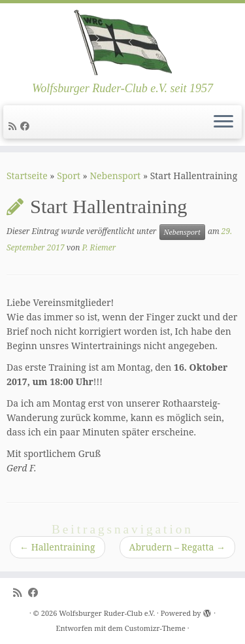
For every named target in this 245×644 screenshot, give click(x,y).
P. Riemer (99, 247)
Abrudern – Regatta (177, 547)
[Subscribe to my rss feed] (14, 126)
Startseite (27, 176)
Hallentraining (57, 547)
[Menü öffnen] (223, 122)
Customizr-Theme (155, 628)
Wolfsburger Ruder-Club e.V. (107, 613)
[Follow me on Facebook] (27, 126)
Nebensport (115, 176)
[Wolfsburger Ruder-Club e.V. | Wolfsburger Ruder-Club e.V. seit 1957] (122, 42)
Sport (69, 176)
